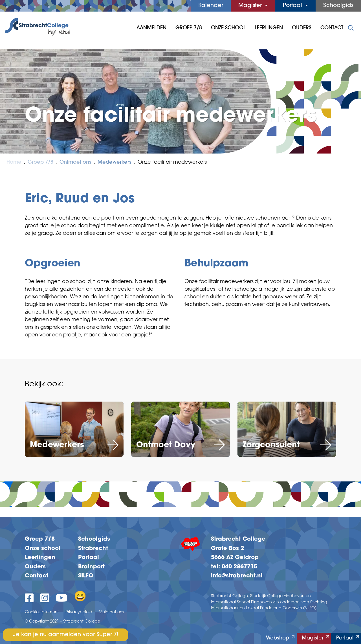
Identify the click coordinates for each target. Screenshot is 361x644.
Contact (332, 28)
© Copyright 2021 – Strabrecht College (62, 622)
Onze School (228, 28)
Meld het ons (111, 612)
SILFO (86, 576)
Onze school (43, 549)
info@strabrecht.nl (237, 576)
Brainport (91, 567)
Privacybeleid (79, 612)
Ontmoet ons (75, 162)
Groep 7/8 (189, 28)
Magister (251, 6)
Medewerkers (115, 162)
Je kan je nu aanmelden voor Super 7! (66, 635)
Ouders (302, 28)
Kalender (211, 6)
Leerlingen (269, 28)
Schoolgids (338, 6)
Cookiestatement (42, 612)
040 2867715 (239, 567)
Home (14, 162)
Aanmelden (151, 28)
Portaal (293, 6)
